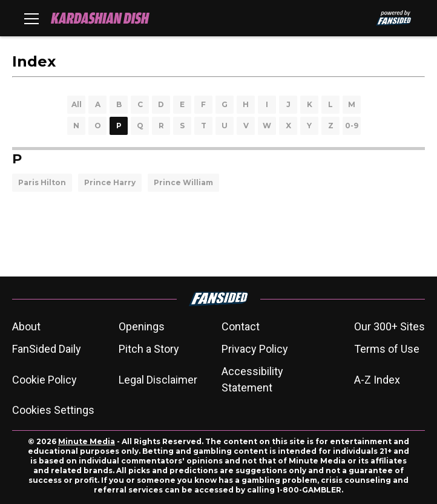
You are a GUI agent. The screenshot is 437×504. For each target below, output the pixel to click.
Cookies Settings (53, 410)
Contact (241, 326)
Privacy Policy (255, 349)
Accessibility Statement (252, 379)
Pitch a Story (149, 349)
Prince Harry (110, 182)
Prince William (183, 182)
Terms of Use (387, 349)
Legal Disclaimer (158, 380)
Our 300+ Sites (389, 326)
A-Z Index (377, 380)
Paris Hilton (42, 182)
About (26, 326)
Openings (142, 326)
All (77, 104)
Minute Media (87, 441)
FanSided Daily (47, 349)
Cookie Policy (44, 380)
